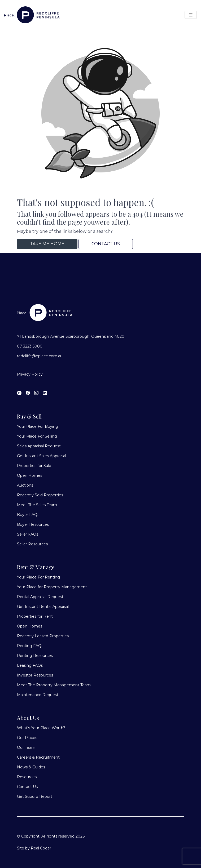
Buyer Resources (33, 524)
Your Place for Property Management (52, 587)
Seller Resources (32, 544)
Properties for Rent (35, 616)
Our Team (26, 747)
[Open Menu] (191, 15)
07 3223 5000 (30, 346)
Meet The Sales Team (37, 505)
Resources (27, 777)
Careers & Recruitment (38, 757)
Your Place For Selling (37, 436)
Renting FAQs (30, 646)
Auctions (25, 485)
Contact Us (106, 244)
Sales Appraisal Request (39, 446)
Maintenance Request (38, 695)
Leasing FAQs (30, 665)
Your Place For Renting (38, 577)
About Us (28, 718)
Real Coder (41, 848)
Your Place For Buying (38, 426)
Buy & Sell (29, 416)
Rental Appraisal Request (40, 597)
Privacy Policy (30, 374)
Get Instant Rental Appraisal (43, 607)
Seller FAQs (28, 534)
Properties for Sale (34, 466)
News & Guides (31, 767)
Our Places (27, 738)
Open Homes (30, 475)
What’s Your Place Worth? (41, 728)
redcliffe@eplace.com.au (40, 356)
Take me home (47, 244)
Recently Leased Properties (43, 636)
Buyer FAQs (28, 515)
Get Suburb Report (35, 796)
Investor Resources (35, 675)
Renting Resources (35, 656)
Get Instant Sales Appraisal (41, 456)
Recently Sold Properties (40, 495)
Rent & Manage (36, 567)
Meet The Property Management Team (54, 685)
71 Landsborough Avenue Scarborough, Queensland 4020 (71, 336)
